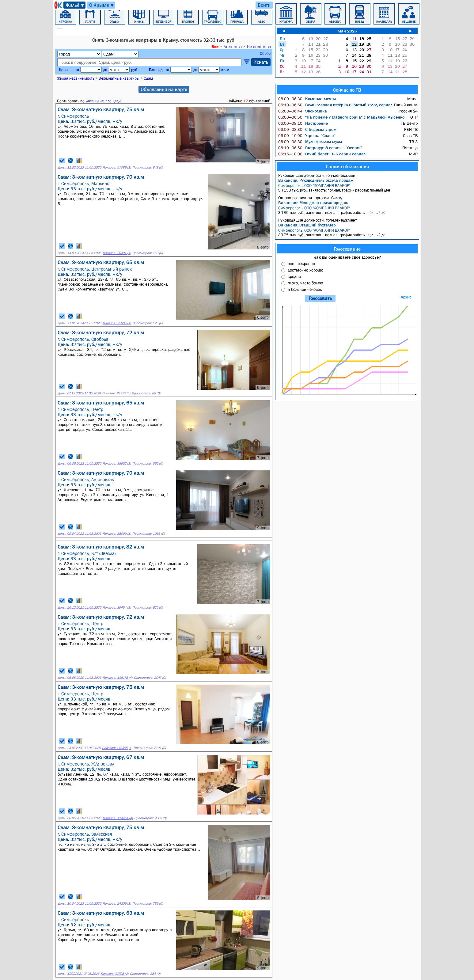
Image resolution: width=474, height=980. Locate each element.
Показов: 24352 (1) (116, 393)
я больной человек (305, 289)
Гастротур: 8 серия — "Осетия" (320, 148)
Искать (261, 62)
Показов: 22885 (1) (117, 323)
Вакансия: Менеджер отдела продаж (313, 203)
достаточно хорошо (305, 270)
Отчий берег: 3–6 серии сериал (322, 154)
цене (100, 101)
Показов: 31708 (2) (115, 974)
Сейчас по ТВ (347, 90)
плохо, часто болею (305, 283)
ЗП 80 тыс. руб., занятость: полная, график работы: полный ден (348, 210)
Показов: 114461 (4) (118, 818)
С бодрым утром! (308, 129)
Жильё (75, 5)
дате (90, 101)
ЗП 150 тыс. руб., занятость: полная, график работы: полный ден (348, 188)
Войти (264, 5)
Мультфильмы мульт (310, 142)
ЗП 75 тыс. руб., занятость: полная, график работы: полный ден (348, 233)
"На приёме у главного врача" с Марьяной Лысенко (341, 117)
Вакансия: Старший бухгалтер (307, 225)
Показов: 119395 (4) (117, 748)
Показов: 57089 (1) (117, 167)
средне (294, 276)
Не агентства (259, 47)
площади (113, 101)
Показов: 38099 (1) (117, 534)
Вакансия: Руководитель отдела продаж (316, 180)
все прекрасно (301, 264)
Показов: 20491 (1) (117, 253)
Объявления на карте (164, 89)
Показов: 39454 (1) (117, 608)
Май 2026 (347, 31)
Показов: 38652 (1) (117, 463)
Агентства (233, 47)
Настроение (303, 123)
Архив (406, 297)
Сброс (265, 53)
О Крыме (102, 5)
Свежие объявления (347, 166)
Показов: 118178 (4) (118, 678)
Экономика (303, 111)
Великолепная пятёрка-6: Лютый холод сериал (335, 105)
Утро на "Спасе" (307, 135)
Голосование (347, 249)
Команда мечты (307, 99)
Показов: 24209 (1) (117, 904)
